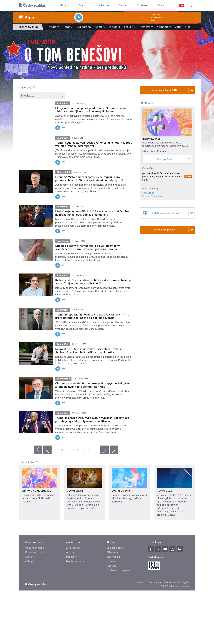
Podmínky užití (171, 582)
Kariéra (111, 561)
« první (38, 450)
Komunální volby (35, 552)
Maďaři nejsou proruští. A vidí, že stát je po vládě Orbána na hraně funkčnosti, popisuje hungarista (92, 213)
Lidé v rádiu (113, 557)
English (185, 582)
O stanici (115, 27)
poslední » (114, 450)
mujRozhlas (103, 5)
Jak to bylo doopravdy (36, 491)
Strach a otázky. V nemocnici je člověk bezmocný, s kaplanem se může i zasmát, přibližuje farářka (88, 247)
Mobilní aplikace (75, 561)
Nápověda (113, 552)
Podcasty (71, 557)
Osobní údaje (154, 582)
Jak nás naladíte (116, 548)
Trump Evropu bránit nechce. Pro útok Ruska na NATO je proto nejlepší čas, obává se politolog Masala (92, 316)
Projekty (130, 27)
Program (83, 5)
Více (189, 27)
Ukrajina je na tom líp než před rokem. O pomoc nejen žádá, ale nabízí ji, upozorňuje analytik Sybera (91, 110)
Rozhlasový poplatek (119, 570)
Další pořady (29, 462)
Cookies (141, 582)
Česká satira (75, 491)
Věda (178, 27)
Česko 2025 (165, 491)
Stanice (123, 5)
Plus (188, 177)
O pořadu (147, 103)
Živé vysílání (73, 548)
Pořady (67, 27)
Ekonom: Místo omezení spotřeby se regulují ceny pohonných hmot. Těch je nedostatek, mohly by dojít (89, 179)
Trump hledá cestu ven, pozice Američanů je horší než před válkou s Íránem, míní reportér (94, 144)
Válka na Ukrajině (35, 548)
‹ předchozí (47, 450)
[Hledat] (191, 5)
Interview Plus (151, 139)
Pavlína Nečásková (153, 196)
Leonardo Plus (121, 491)
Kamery (155, 20)
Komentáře (164, 27)
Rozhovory (146, 27)
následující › (104, 450)
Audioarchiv (157, 17)
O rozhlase (142, 5)
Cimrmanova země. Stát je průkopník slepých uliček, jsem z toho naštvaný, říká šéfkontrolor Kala (93, 385)
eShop (29, 561)
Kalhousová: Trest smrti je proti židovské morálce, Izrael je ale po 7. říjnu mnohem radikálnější (93, 282)
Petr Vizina (148, 193)
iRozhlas (65, 5)
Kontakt (111, 566)
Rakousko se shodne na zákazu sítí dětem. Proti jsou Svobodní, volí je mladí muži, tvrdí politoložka (90, 351)
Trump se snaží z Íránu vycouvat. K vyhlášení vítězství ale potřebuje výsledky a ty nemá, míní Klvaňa (92, 419)
